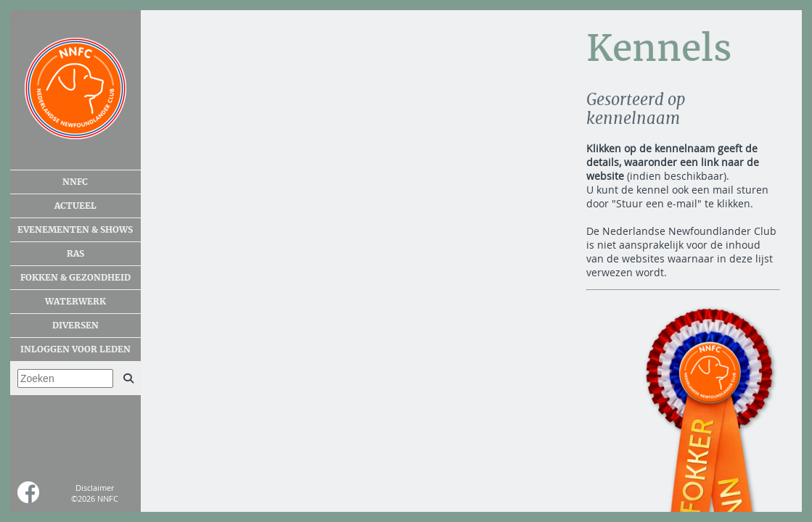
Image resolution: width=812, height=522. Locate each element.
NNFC (75, 182)
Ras (75, 254)
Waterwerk (75, 302)
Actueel (75, 206)
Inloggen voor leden (75, 349)
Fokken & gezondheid (75, 278)
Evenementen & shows (75, 230)
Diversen (75, 326)
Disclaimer (95, 488)
